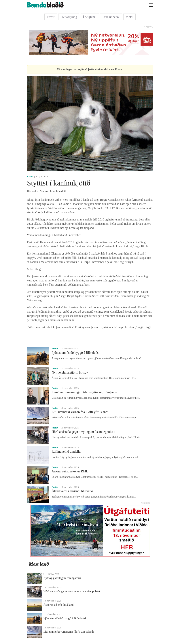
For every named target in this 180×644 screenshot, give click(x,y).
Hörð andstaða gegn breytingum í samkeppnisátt (84, 432)
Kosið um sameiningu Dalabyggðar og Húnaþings (85, 392)
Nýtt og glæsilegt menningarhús (62, 578)
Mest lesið (39, 564)
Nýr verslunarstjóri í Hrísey (70, 372)
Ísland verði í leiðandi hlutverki (72, 491)
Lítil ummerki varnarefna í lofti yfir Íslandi (80, 412)
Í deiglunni (90, 17)
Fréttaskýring (69, 17)
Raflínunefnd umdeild (66, 452)
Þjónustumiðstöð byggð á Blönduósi (76, 353)
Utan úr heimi (111, 17)
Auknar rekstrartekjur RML (70, 471)
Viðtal (129, 17)
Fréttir (51, 17)
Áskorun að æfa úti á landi (59, 605)
